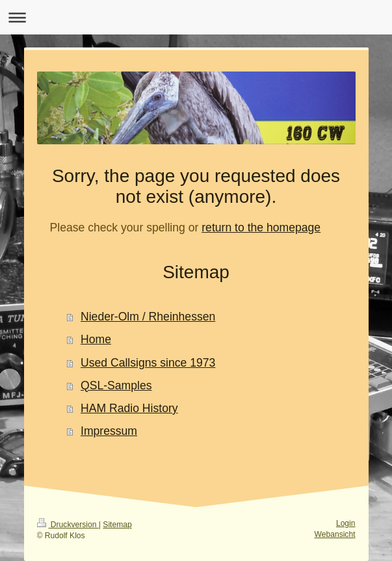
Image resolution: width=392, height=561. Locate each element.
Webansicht (335, 534)
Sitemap (117, 525)
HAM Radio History (129, 408)
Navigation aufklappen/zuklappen (196, 17)
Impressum (109, 431)
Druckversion (68, 525)
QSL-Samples (116, 385)
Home (96, 339)
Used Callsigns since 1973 (148, 363)
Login (346, 523)
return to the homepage (261, 228)
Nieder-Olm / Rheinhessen (148, 317)
